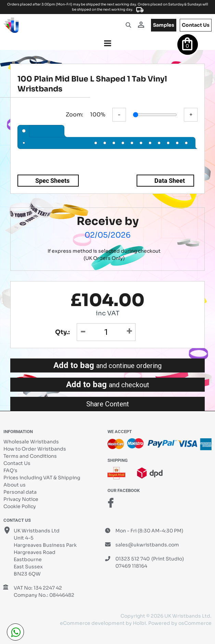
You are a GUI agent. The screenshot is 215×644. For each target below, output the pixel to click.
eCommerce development (92, 623)
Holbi (139, 623)
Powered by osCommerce (180, 623)
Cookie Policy (20, 506)
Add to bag (107, 365)
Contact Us (17, 463)
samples (164, 25)
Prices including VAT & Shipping (42, 478)
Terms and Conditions (30, 456)
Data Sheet (170, 181)
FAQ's (10, 470)
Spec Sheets (52, 181)
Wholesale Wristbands (31, 442)
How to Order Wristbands (35, 449)
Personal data (20, 492)
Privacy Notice (21, 499)
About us (15, 485)
